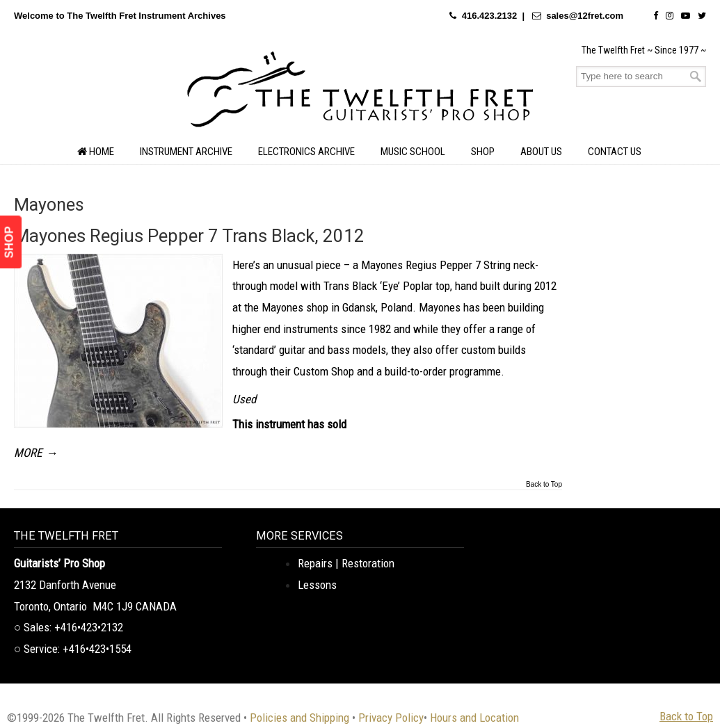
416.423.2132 (490, 16)
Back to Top (544, 485)
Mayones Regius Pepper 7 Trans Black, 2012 (189, 236)
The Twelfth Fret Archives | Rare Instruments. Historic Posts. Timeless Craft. (360, 93)
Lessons (317, 585)
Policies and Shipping (299, 718)
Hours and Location (474, 718)
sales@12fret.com (585, 16)
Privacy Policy (391, 718)
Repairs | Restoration (346, 563)
